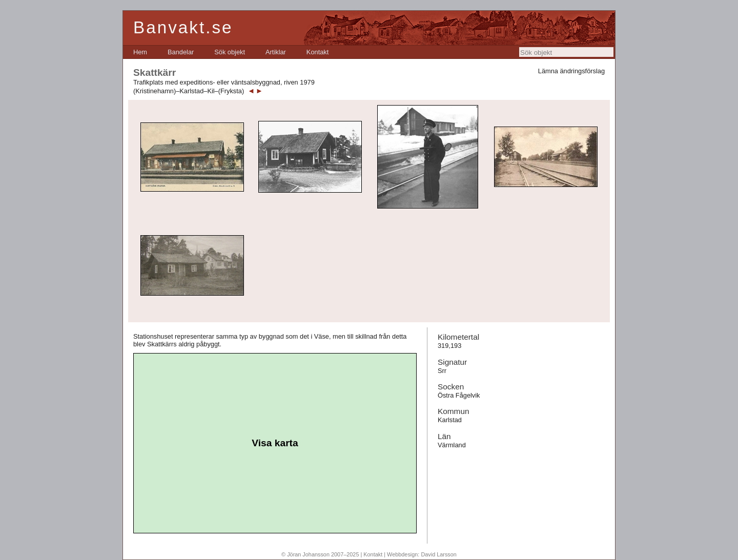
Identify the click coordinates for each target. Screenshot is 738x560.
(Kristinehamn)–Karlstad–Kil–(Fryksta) (189, 91)
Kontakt (317, 52)
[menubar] (231, 52)
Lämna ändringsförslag (571, 71)
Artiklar (276, 52)
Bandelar (181, 52)
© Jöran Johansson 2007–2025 (320, 554)
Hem (140, 52)
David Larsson (439, 554)
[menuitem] (140, 52)
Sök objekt (230, 52)
